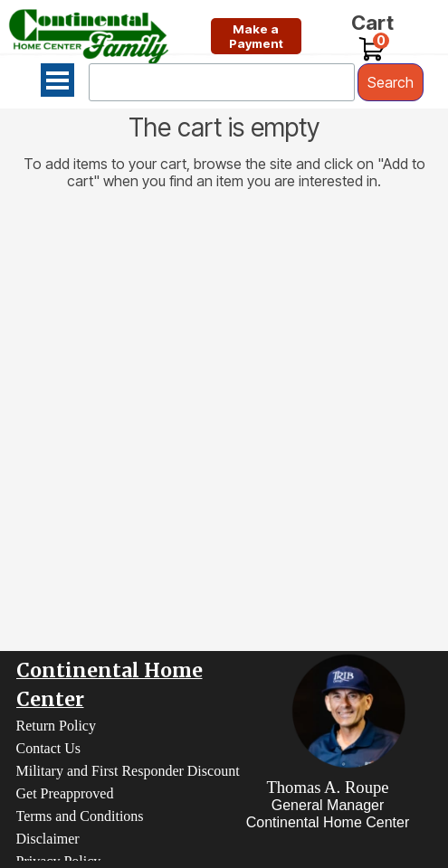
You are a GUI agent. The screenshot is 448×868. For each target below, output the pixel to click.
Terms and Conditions (80, 816)
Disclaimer (48, 839)
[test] (256, 36)
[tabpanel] (328, 804)
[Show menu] (57, 80)
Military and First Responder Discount (128, 771)
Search (391, 82)
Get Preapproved (65, 793)
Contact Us (49, 748)
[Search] (222, 82)
